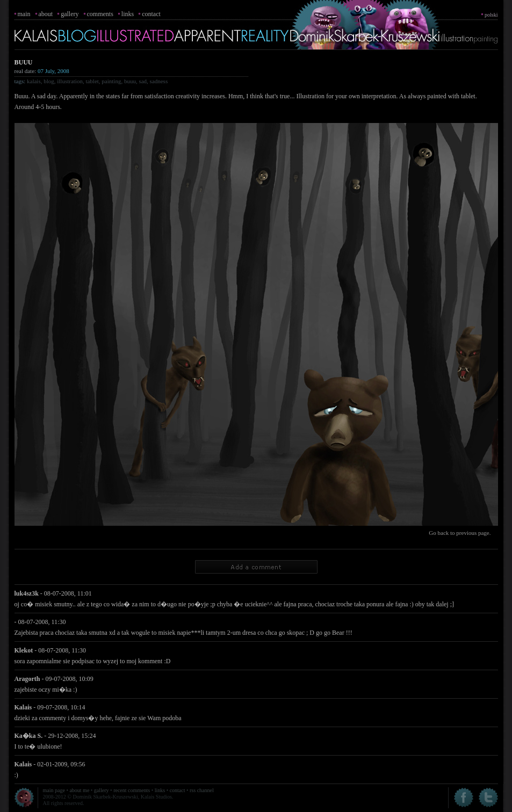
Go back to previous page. (460, 533)
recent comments (132, 790)
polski (491, 15)
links (128, 14)
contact (151, 14)
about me (79, 790)
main (24, 14)
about (46, 14)
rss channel (202, 790)
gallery (70, 14)
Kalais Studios (156, 797)
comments (100, 14)
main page (54, 790)
